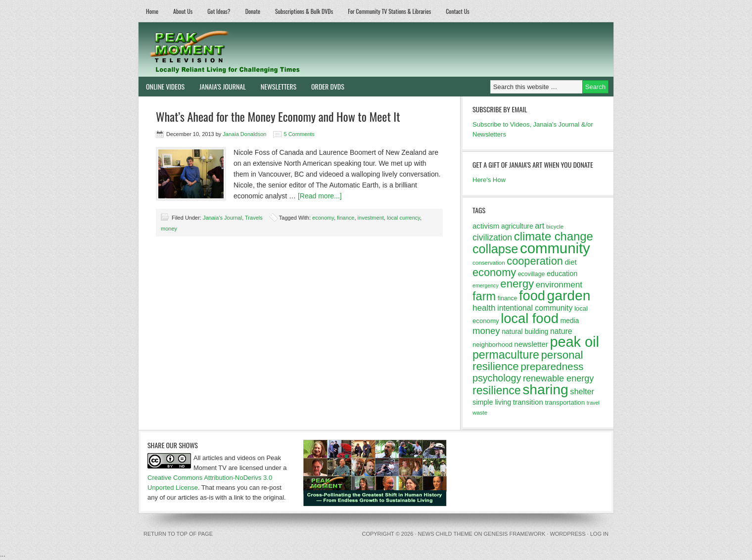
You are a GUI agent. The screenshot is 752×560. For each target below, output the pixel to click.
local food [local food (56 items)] (530, 318)
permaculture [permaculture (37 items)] (506, 355)
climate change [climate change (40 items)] (554, 236)
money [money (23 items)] (486, 331)
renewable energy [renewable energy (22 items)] (558, 378)
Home (152, 11)
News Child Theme (445, 534)
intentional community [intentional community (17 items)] (535, 308)
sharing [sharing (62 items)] (545, 389)
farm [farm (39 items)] (484, 296)
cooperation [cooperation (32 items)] (535, 261)
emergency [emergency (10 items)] (486, 285)
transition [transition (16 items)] (528, 402)
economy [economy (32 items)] (494, 272)
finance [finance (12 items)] (508, 298)
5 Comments (299, 134)
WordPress (567, 534)
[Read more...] (320, 196)
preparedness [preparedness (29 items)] (552, 366)
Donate (253, 11)
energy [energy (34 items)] (517, 284)
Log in (599, 534)
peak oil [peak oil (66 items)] (574, 342)
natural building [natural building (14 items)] (525, 331)
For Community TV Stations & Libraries (389, 11)
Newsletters (279, 86)
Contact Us (458, 11)
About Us (183, 11)
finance (346, 218)
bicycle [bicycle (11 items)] (555, 227)
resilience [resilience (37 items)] (497, 390)
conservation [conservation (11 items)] (489, 263)
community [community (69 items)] (555, 248)
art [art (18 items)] (540, 226)
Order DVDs (324, 86)
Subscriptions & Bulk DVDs (304, 11)
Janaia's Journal (222, 218)
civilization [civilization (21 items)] (492, 237)
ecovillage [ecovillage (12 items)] (532, 274)
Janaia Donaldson (244, 134)
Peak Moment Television (254, 49)
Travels (254, 218)
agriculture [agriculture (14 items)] (517, 226)
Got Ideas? (219, 11)
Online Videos (162, 86)
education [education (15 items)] (562, 274)
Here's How (489, 180)
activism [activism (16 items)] (486, 226)
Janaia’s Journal (219, 86)
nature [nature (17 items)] (561, 331)
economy (323, 218)
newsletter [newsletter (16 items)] (531, 344)
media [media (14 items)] (569, 321)
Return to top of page (178, 534)
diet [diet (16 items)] (570, 262)
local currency (403, 218)
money (169, 229)
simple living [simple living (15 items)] (492, 402)
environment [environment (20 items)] (559, 285)
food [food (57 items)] (532, 296)
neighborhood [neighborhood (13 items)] (493, 345)
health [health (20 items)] (484, 308)
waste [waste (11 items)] (480, 413)
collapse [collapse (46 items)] (495, 249)
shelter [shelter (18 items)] (582, 391)
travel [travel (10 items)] (593, 403)
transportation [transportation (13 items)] (565, 402)
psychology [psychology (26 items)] (497, 378)
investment (371, 218)
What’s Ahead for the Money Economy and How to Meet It (278, 116)
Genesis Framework (515, 534)
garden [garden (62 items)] (569, 295)
